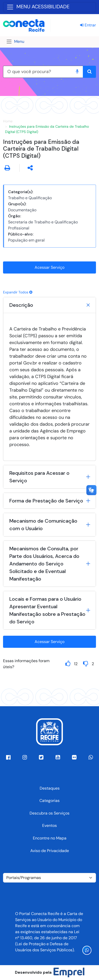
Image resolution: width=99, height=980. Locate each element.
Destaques (50, 788)
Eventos (49, 825)
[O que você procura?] (37, 72)
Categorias (49, 801)
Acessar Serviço (49, 267)
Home (8, 121)
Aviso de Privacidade (50, 851)
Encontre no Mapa (50, 838)
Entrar (88, 25)
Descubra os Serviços (49, 813)
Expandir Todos (18, 292)
